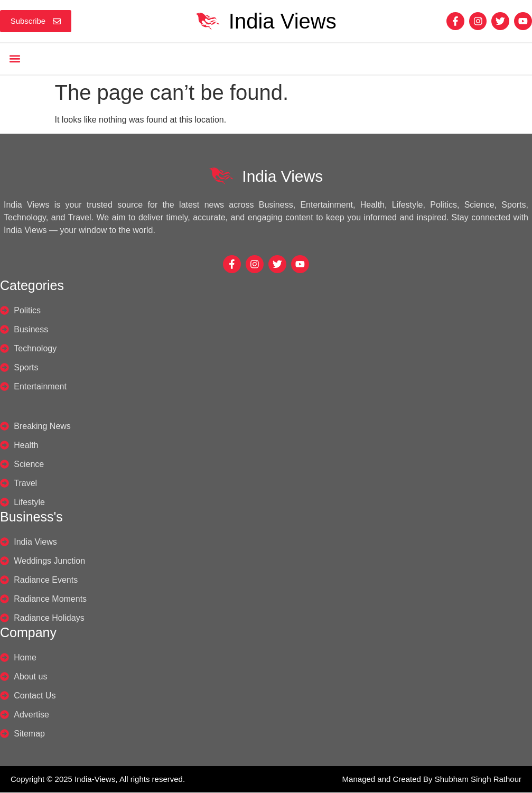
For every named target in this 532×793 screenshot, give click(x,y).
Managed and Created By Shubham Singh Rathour (432, 780)
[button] (15, 59)
